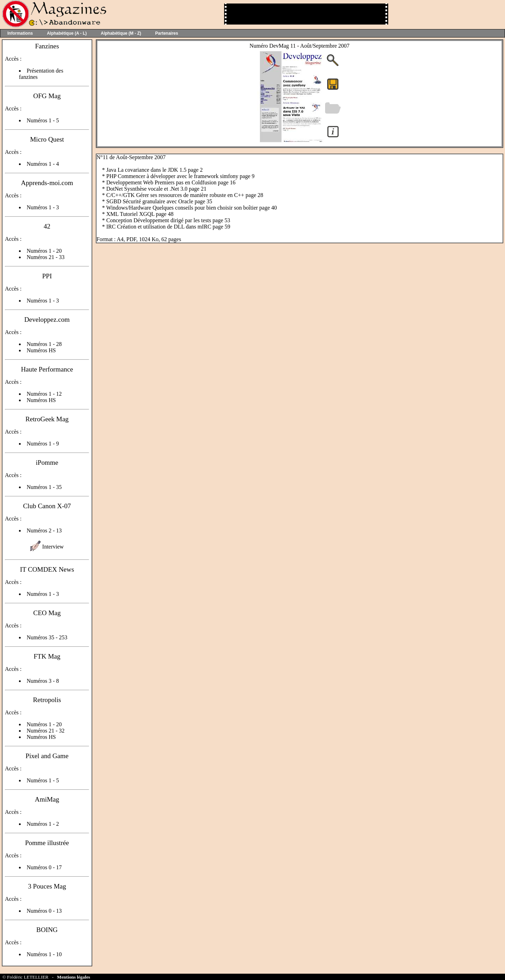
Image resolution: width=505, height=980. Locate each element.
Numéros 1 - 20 (44, 251)
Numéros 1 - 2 (43, 824)
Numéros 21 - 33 (46, 257)
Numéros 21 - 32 (46, 731)
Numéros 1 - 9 (43, 444)
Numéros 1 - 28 (44, 344)
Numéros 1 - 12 (44, 394)
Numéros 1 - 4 (43, 164)
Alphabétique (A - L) (67, 33)
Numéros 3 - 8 (43, 681)
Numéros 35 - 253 (47, 637)
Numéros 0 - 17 (44, 867)
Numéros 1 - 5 (43, 120)
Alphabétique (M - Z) (121, 33)
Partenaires (167, 33)
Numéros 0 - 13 (44, 911)
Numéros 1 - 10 (44, 954)
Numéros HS (41, 350)
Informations (20, 33)
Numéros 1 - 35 (44, 487)
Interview (53, 547)
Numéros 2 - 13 (44, 530)
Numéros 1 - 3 (43, 207)
